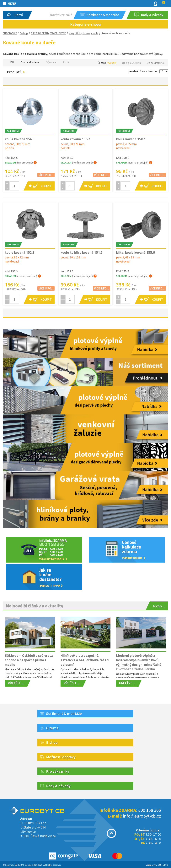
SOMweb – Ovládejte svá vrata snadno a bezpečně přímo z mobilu (29, 660)
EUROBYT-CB (10, 33)
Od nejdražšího (155, 63)
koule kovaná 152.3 (20, 252)
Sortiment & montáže (64, 713)
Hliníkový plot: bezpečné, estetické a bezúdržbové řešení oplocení (85, 660)
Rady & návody (58, 786)
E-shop (24, 33)
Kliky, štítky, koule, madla (84, 33)
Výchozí (112, 63)
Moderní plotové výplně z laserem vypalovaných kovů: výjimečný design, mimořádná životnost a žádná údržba (139, 662)
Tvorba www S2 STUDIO (156, 865)
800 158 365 (150, 810)
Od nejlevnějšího (131, 63)
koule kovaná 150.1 (131, 139)
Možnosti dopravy (61, 757)
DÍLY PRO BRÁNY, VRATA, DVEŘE (48, 33)
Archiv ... (159, 606)
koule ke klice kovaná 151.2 (82, 252)
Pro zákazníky (58, 771)
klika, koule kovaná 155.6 (135, 252)
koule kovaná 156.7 (75, 139)
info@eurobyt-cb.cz (142, 816)
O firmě (52, 728)
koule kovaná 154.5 (20, 139)
